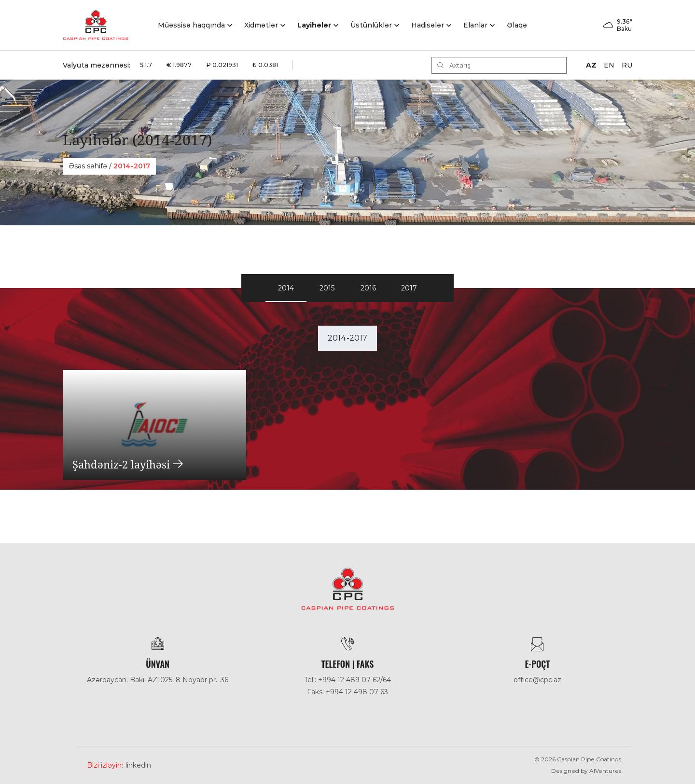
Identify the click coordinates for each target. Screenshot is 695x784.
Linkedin (138, 765)
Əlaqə (517, 25)
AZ (591, 65)
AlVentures (605, 771)
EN (609, 65)
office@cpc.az (537, 680)
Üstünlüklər (371, 25)
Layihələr (314, 25)
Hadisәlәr (428, 25)
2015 (327, 288)
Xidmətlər (261, 25)
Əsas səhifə (88, 166)
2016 (368, 288)
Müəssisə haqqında (191, 25)
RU (627, 65)
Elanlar (475, 25)
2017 (409, 288)
